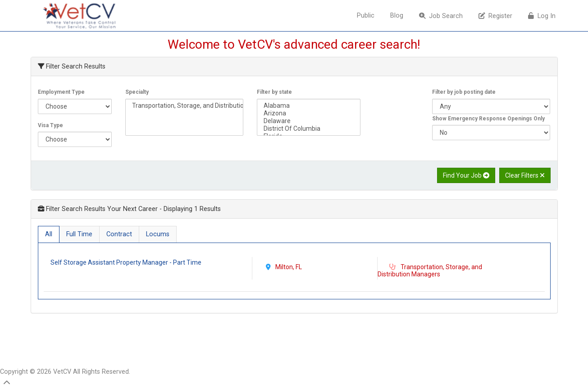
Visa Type (50, 125)
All (49, 234)
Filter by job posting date (464, 92)
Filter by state (274, 92)
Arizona (309, 113)
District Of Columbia (309, 129)
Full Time (79, 234)
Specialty (137, 92)
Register (495, 16)
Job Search (441, 16)
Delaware (309, 121)
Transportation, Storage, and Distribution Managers (184, 106)
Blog (397, 16)
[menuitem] (367, 16)
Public (366, 16)
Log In (542, 16)
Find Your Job (466, 175)
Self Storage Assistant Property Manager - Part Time (127, 262)
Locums (158, 234)
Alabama (309, 106)
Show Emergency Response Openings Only (488, 119)
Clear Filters (525, 175)
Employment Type (61, 92)
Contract (119, 234)
